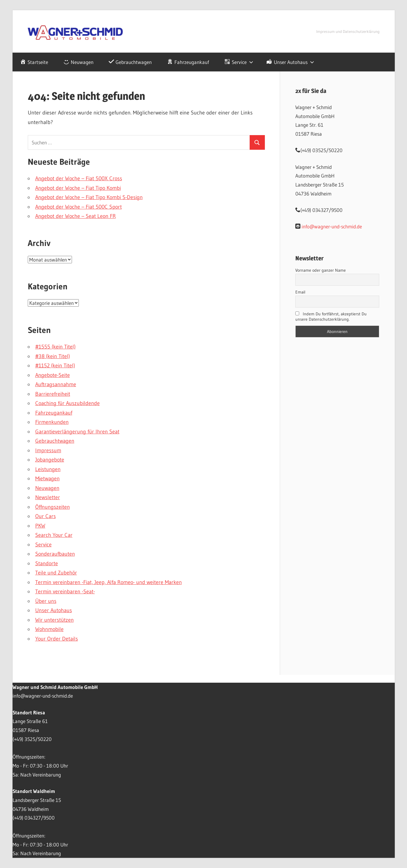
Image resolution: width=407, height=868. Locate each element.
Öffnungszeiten (53, 507)
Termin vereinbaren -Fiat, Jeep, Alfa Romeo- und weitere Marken (109, 582)
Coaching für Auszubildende (67, 403)
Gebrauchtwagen (55, 441)
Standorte (47, 563)
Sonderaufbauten (55, 554)
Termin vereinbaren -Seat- (65, 592)
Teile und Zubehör (56, 573)
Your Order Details (57, 639)
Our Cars (46, 516)
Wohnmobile (49, 629)
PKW (40, 526)
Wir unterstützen (54, 620)
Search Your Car (54, 535)
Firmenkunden (52, 422)
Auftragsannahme (56, 384)
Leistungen (48, 469)
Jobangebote (50, 460)
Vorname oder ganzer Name (321, 270)
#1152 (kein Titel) (55, 366)
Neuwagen (47, 488)
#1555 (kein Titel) (55, 347)
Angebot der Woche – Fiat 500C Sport (79, 207)
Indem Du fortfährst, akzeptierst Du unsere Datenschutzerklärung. (331, 317)
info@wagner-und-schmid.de (332, 226)
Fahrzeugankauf (54, 413)
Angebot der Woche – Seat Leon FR (76, 216)
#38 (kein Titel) (53, 356)
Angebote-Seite (53, 375)
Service (43, 545)
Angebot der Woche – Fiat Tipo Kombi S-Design (89, 197)
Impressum (48, 450)
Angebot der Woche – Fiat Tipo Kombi (78, 188)
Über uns (46, 601)
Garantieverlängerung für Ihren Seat (77, 432)
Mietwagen (47, 479)
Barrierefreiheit (53, 394)
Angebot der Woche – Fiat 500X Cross (79, 178)
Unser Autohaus (54, 610)
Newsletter (48, 497)
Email (300, 292)
